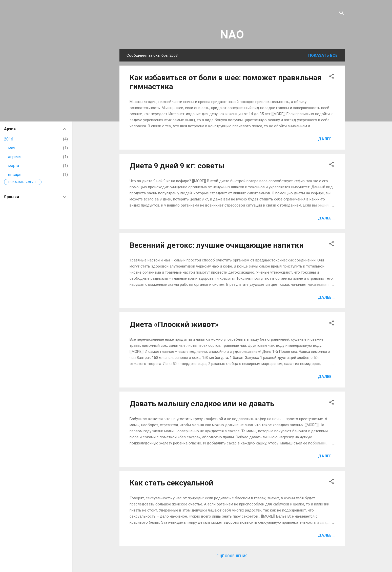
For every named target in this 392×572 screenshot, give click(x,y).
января (15, 175)
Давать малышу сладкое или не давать (202, 404)
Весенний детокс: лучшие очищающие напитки (217, 245)
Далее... (326, 139)
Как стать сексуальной (171, 483)
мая (12, 148)
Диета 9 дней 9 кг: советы (177, 166)
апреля (15, 157)
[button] (332, 77)
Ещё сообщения (232, 556)
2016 (9, 139)
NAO (232, 35)
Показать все (323, 55)
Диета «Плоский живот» (174, 324)
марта (14, 166)
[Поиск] (342, 14)
